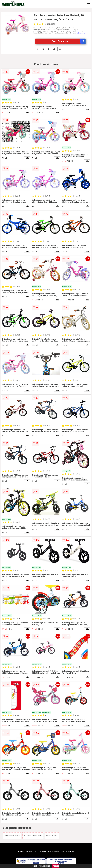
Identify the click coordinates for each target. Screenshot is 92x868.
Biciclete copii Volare (33, 836)
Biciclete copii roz (12, 836)
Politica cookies (67, 851)
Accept (56, 866)
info (27, 112)
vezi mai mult (81, 33)
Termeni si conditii (25, 851)
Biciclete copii (52, 836)
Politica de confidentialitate (47, 851)
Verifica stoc (69, 41)
